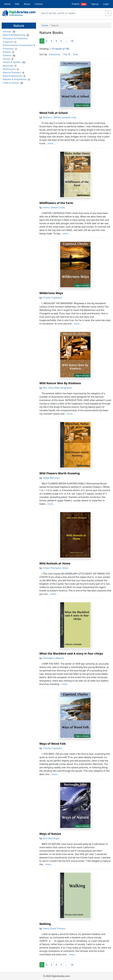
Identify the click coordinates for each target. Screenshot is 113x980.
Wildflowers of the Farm (56, 203)
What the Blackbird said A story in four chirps (71, 653)
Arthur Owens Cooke (54, 207)
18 (72, 41)
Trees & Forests (11, 83)
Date (75, 54)
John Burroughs (51, 838)
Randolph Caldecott (53, 658)
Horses (7, 59)
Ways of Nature (50, 834)
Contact (39, 4)
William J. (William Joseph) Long (60, 117)
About (27, 4)
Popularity (55, 54)
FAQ (17, 4)
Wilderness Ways (51, 293)
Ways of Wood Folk (53, 744)
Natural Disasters (12, 72)
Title (67, 54)
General (7, 55)
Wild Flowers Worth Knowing (60, 473)
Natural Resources (13, 76)
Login (106, 4)
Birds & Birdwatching (14, 35)
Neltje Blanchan (51, 478)
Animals (7, 31)
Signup (95, 4)
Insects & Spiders (12, 62)
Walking (45, 924)
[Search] (72, 13)
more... (51, 143)
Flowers (7, 52)
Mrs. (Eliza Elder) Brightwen (58, 388)
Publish (79, 4)
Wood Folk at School (54, 113)
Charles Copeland (52, 298)
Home (7, 4)
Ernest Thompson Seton (56, 568)
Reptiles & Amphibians (15, 79)
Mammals (8, 66)
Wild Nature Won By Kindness (60, 383)
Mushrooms (9, 69)
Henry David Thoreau (54, 928)
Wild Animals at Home (55, 563)
